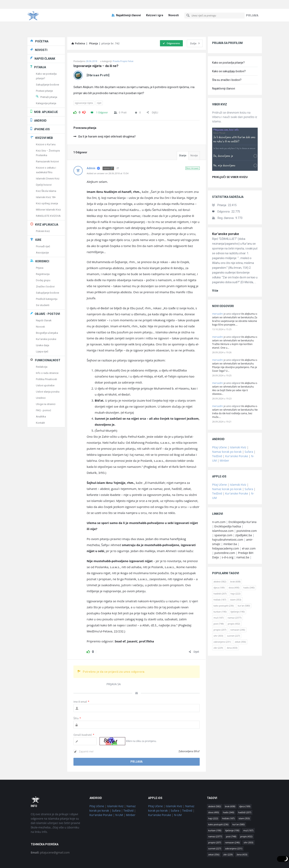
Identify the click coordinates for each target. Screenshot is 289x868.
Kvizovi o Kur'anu (46, 127)
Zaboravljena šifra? (189, 733)
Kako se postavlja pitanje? (228, 45)
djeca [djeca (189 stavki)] (219, 570)
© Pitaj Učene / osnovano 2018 (145, 860)
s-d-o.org (228, 539)
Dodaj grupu (43, 262)
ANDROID (40, 103)
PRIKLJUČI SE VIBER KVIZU (230, 159)
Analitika (41, 399)
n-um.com (219, 504)
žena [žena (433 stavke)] (232, 630)
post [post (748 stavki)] (219, 606)
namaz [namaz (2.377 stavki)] (235, 600)
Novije (194, 138)
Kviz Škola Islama (46, 173)
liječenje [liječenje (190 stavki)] (238, 594)
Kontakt (40, 405)
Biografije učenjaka (47, 315)
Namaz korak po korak (227, 434)
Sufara (249, 434)
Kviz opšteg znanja (47, 186)
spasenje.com (223, 517)
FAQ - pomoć (44, 392)
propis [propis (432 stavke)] (234, 606)
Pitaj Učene (219, 429)
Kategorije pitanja (46, 85)
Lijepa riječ (42, 334)
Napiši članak (44, 303)
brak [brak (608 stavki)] (235, 564)
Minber (224, 443)
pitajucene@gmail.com (50, 835)
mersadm (218, 296)
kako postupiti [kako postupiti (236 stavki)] (224, 588)
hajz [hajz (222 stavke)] (236, 576)
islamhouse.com (223, 513)
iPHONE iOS (42, 111)
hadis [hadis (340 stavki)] (249, 570)
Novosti (174, 6)
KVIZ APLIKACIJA (47, 207)
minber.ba (230, 526)
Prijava (40, 250)
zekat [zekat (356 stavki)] (240, 624)
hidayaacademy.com (226, 531)
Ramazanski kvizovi (47, 144)
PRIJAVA (252, 7)
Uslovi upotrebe (45, 368)
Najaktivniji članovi (126, 6)
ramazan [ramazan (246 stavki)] (238, 612)
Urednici (41, 380)
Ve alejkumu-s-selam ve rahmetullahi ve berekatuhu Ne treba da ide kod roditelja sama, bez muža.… (235, 394)
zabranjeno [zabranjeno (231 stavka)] (222, 624)
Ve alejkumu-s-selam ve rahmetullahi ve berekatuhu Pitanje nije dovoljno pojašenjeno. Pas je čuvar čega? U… (235, 348)
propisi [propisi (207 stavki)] (220, 612)
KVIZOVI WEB (44, 120)
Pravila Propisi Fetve (123, 43)
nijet (99, 85)
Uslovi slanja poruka (48, 374)
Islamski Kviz (238, 429)
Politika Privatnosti (46, 361)
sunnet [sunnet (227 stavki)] (233, 618)
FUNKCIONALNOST (48, 342)
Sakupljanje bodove (47, 67)
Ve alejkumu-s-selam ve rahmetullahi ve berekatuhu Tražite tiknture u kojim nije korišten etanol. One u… (235, 324)
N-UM (119, 797)
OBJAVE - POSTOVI (47, 296)
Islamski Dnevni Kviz (48, 161)
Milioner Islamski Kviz (48, 192)
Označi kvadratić (84, 717)
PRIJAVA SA (114, 666)
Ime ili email (81, 684)
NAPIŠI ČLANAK (45, 41)
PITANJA (40, 49)
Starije (183, 138)
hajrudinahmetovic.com (228, 522)
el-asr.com (249, 531)
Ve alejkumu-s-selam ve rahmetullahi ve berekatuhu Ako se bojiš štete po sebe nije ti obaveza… (235, 371)
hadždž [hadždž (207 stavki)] (220, 576)
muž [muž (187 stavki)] (219, 600)
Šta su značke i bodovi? (227, 62)
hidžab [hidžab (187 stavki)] (220, 582)
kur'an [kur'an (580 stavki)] (244, 588)
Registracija (43, 256)
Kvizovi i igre (155, 6)
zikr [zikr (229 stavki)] (218, 630)
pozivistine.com (247, 513)
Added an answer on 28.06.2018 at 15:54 (108, 155)
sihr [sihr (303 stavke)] (218, 618)
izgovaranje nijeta (84, 85)
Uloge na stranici (46, 386)
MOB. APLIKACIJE (46, 94)
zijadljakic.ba (244, 517)
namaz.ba (243, 539)
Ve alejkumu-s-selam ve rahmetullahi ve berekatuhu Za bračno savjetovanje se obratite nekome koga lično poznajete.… (235, 301)
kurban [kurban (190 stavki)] (220, 594)
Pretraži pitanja (49, 79)
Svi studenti (43, 287)
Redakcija (42, 349)
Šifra (77, 701)
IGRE (38, 222)
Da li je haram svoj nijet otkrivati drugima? (104, 119)
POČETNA (42, 23)
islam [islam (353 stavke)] (236, 582)
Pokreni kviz (43, 213)
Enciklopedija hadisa (228, 508)
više (215, 273)
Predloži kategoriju (47, 281)
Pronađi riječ (43, 228)
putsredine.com (225, 535)
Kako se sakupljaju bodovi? (229, 53)
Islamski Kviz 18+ (46, 179)
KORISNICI (42, 243)
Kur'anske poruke (226, 216)
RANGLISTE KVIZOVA (48, 198)
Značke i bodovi (45, 269)
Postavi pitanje (44, 73)
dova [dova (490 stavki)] (234, 570)
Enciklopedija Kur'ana (242, 504)
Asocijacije (42, 235)
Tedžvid (217, 438)
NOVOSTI (41, 32)
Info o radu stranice (47, 355)
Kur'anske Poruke (237, 438)
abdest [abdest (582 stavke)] (220, 564)
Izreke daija (43, 327)
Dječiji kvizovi (44, 167)
